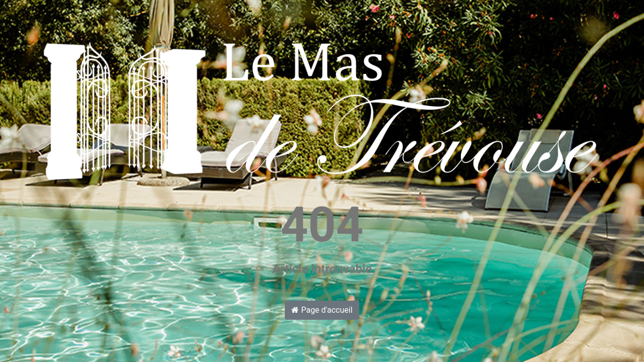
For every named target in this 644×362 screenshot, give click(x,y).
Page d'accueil (322, 310)
